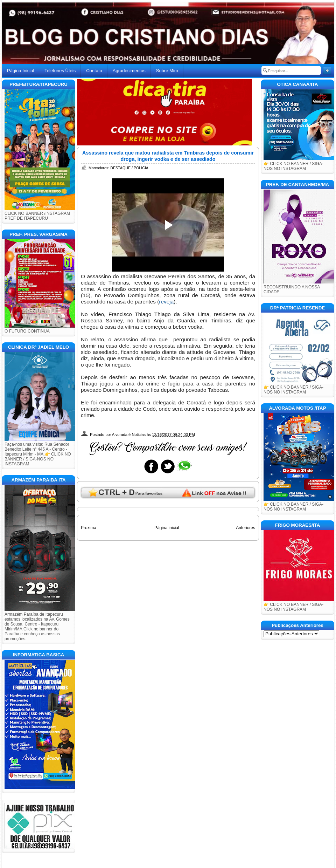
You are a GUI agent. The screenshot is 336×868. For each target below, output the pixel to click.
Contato (94, 71)
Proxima (89, 528)
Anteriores (246, 528)
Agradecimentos (129, 71)
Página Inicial (20, 71)
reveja (166, 302)
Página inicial (167, 528)
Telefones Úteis (60, 71)
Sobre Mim (167, 71)
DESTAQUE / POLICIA (129, 168)
